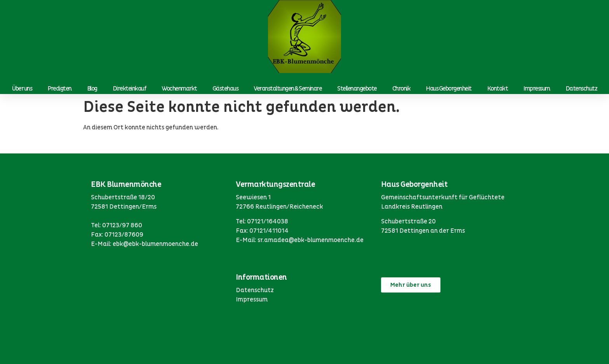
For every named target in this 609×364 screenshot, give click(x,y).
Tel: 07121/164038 (262, 221)
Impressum (537, 89)
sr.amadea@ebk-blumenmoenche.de (311, 240)
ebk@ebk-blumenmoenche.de (155, 244)
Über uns (22, 89)
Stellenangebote (357, 89)
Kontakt (498, 89)
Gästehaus (225, 89)
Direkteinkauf (130, 89)
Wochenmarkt (179, 89)
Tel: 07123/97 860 (117, 225)
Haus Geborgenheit (449, 89)
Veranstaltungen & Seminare (288, 89)
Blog (92, 89)
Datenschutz (581, 89)
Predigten (59, 89)
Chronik (401, 89)
